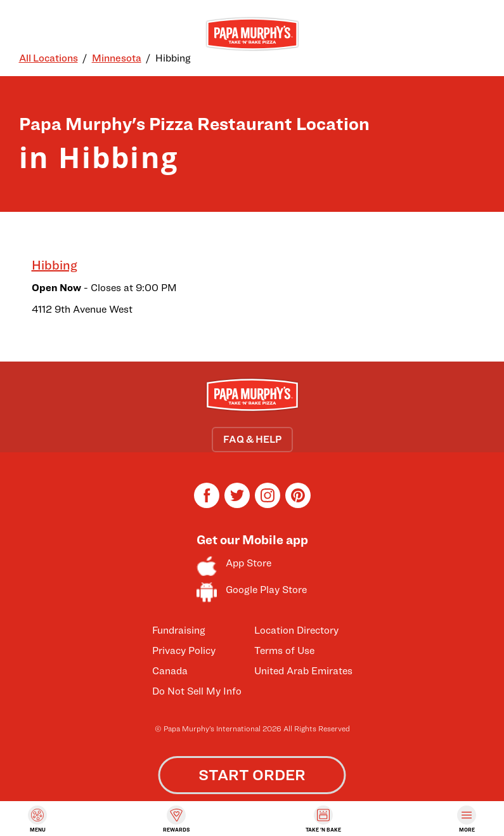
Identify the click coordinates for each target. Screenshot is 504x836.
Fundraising (179, 630)
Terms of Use (284, 650)
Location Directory (296, 630)
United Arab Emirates (303, 671)
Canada (170, 671)
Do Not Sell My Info (197, 691)
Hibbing (55, 265)
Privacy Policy (184, 650)
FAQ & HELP (252, 439)
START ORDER (252, 775)
